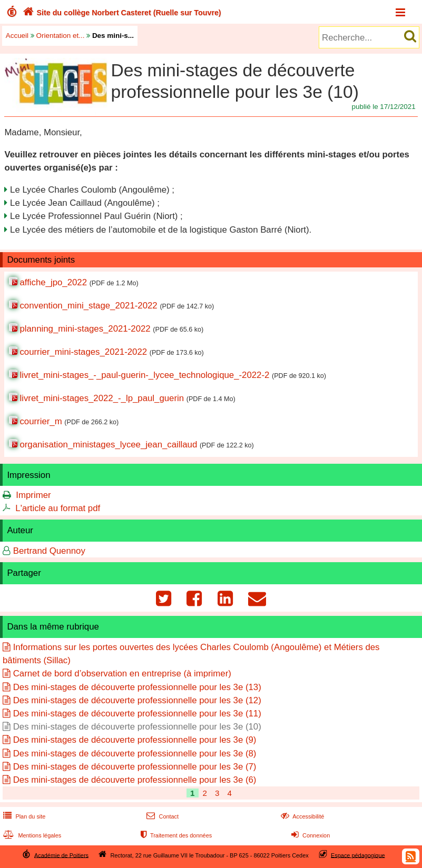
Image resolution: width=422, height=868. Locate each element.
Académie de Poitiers (61, 855)
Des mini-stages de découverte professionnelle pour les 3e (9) (135, 740)
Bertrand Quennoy (49, 551)
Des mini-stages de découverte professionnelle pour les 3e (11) (137, 714)
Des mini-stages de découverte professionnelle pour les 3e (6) (135, 780)
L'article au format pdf (58, 508)
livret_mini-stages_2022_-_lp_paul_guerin (102, 398)
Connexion (310, 835)
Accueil (17, 36)
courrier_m (41, 421)
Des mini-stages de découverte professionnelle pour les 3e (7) (135, 767)
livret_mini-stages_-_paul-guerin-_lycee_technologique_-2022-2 (144, 375)
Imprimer (33, 495)
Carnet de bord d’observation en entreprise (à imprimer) (122, 674)
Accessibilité (302, 816)
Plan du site (23, 816)
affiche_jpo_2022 (53, 282)
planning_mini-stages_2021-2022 (85, 329)
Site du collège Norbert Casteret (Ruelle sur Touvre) (121, 13)
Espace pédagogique (358, 855)
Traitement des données (175, 835)
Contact (161, 816)
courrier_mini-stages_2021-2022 (83, 352)
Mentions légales (31, 835)
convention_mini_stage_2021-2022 (88, 306)
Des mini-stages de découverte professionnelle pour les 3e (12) (137, 700)
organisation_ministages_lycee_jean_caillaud (108, 445)
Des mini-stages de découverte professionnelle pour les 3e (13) (137, 687)
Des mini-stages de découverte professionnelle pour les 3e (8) (135, 754)
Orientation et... (61, 36)
